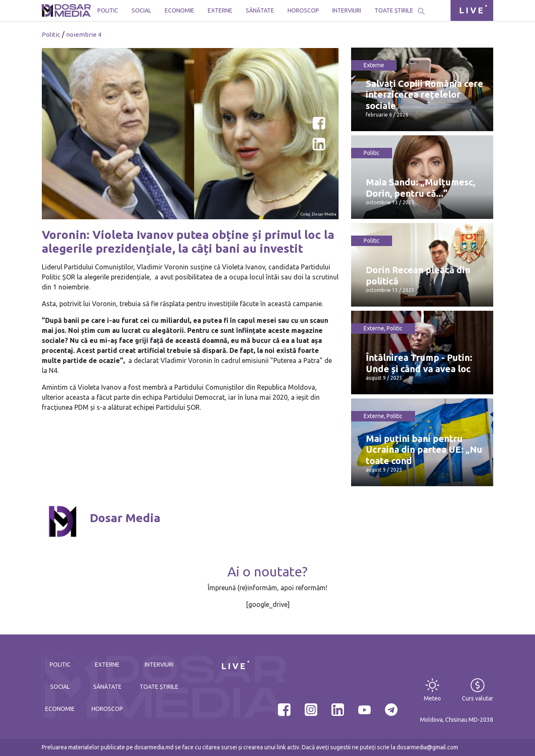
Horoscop (303, 10)
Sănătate (260, 10)
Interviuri (347, 10)
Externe (220, 10)
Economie (180, 10)
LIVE (472, 10)
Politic (108, 10)
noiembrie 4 (84, 34)
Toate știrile (394, 10)
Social (141, 10)
